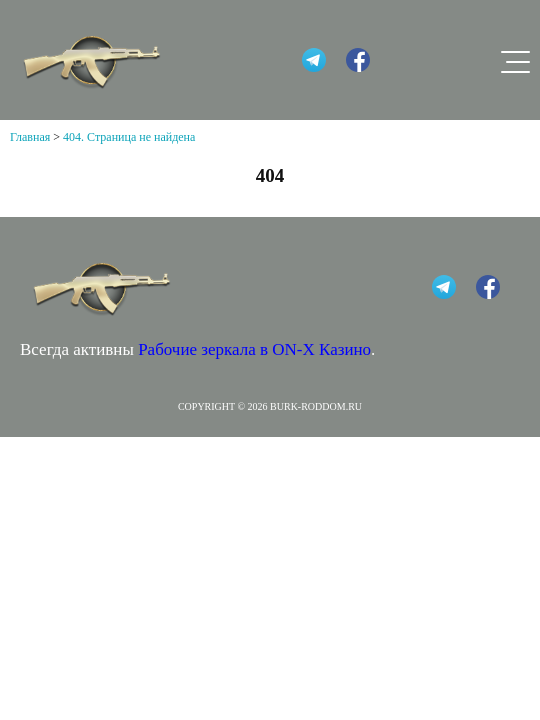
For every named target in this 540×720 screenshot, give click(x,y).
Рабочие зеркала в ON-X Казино (254, 349)
